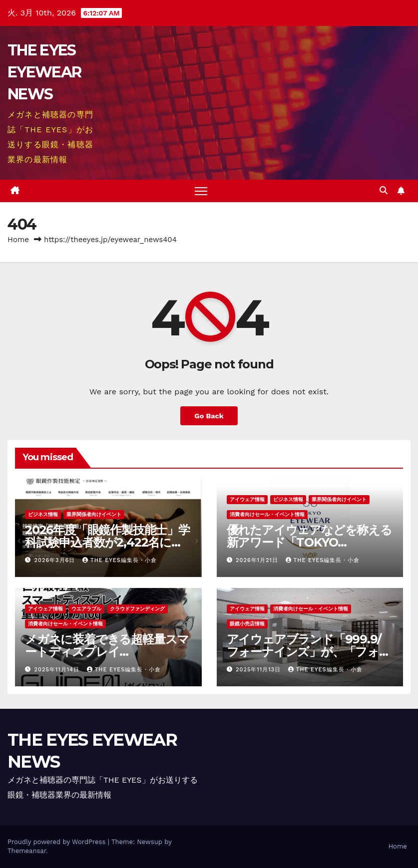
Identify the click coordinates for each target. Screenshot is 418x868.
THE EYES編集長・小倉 (120, 560)
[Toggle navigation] (201, 191)
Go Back (209, 416)
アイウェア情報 (247, 499)
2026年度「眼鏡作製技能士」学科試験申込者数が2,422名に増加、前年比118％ (107, 542)
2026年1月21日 (258, 560)
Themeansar (27, 851)
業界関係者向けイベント (94, 514)
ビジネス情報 (43, 514)
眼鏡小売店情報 (247, 624)
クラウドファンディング (137, 609)
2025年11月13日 (259, 670)
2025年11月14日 (58, 670)
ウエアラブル (86, 609)
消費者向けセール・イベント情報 (267, 514)
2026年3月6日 (56, 560)
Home (18, 240)
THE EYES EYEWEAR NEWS (44, 72)
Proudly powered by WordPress (58, 842)
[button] (384, 190)
